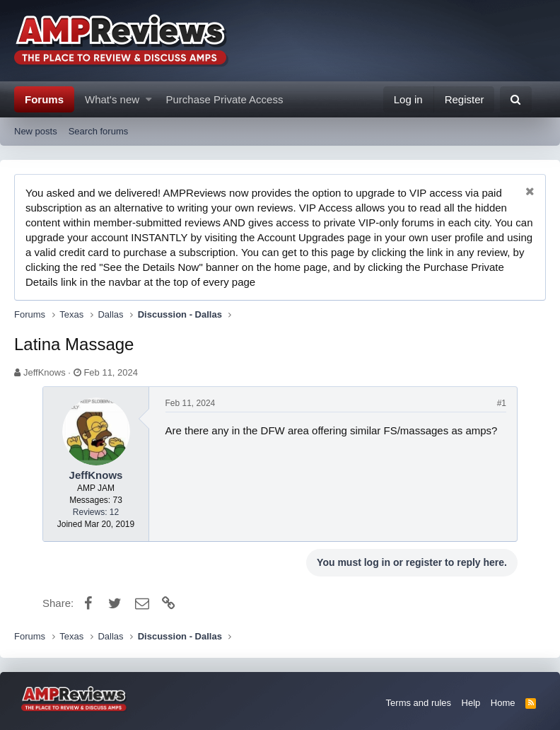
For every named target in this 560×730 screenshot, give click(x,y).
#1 (502, 403)
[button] (149, 99)
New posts (36, 131)
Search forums (99, 131)
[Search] (516, 99)
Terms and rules (419, 703)
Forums (44, 99)
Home (503, 703)
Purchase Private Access (225, 99)
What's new (112, 99)
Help (471, 703)
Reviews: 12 (96, 512)
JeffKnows (45, 372)
